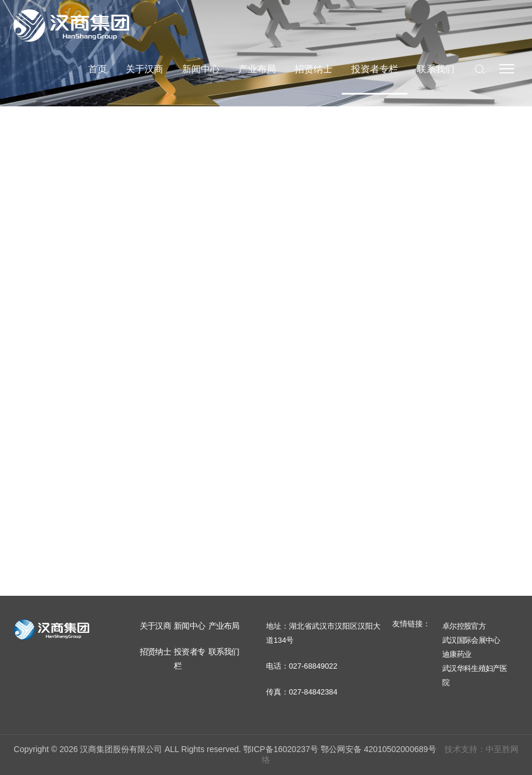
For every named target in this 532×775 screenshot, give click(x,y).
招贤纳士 (314, 69)
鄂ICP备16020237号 (281, 749)
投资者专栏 (375, 69)
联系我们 (436, 69)
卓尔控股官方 (464, 626)
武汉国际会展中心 (471, 640)
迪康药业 (457, 654)
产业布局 (257, 69)
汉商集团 (71, 25)
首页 (97, 69)
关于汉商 (144, 69)
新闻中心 (201, 69)
